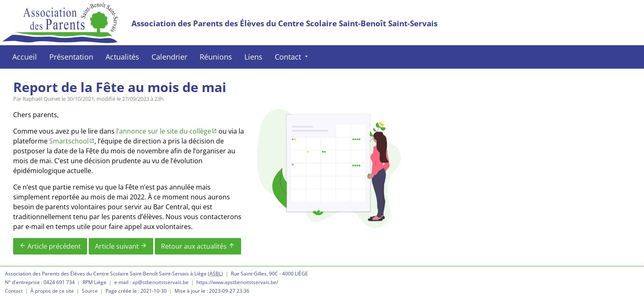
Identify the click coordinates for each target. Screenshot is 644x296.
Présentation (71, 57)
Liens (253, 57)
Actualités (122, 57)
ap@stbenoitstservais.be (160, 282)
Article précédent (50, 246)
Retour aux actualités (198, 246)
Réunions (216, 57)
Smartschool (69, 141)
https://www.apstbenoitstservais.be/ (237, 282)
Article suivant (121, 246)
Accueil (25, 57)
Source (90, 291)
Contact (292, 57)
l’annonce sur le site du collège (164, 131)
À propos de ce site (52, 291)
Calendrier (169, 57)
